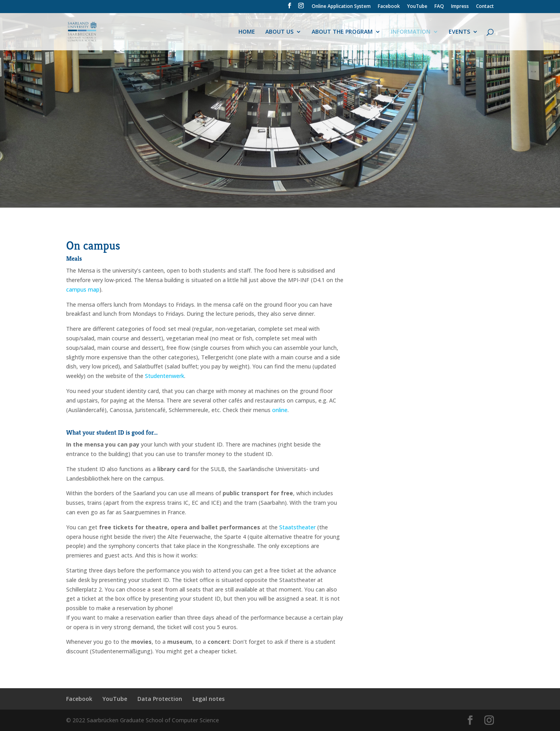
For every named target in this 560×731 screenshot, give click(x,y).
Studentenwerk (165, 376)
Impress (460, 7)
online (280, 410)
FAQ (439, 7)
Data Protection (160, 699)
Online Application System (341, 7)
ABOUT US (279, 32)
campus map (83, 289)
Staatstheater (297, 527)
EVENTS (459, 32)
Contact (485, 7)
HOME (247, 32)
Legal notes (209, 699)
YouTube (417, 7)
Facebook (389, 7)
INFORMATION (411, 32)
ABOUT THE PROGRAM (342, 32)
